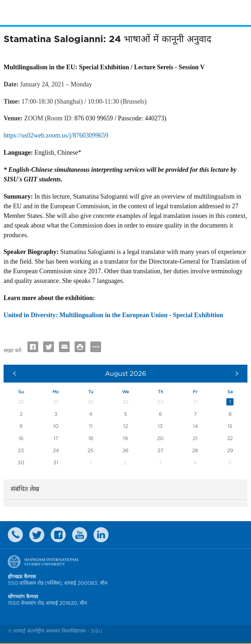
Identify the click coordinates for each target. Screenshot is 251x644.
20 (160, 438)
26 (125, 450)
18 (91, 438)
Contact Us (15, 535)
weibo (80, 535)
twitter (37, 535)
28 (195, 450)
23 (21, 450)
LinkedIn (101, 535)
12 (125, 426)
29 (230, 450)
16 (21, 438)
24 (56, 450)
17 (56, 438)
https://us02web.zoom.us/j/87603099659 (56, 135)
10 (56, 426)
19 (125, 438)
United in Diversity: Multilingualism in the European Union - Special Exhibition (113, 315)
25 (91, 450)
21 (195, 438)
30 (21, 463)
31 (56, 463)
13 (160, 426)
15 (230, 426)
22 (230, 438)
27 (160, 450)
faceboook (58, 535)
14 (195, 426)
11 (91, 426)
